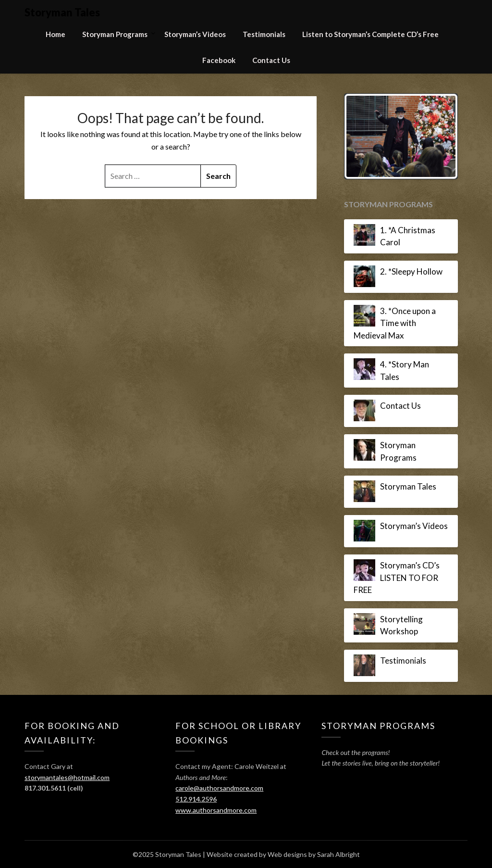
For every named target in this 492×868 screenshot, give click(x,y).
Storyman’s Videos (195, 34)
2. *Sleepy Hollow (411, 271)
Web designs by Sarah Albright (314, 854)
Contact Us (271, 60)
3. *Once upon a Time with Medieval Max (395, 323)
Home (55, 34)
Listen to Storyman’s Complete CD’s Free (370, 34)
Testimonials (264, 34)
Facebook (219, 60)
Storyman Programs (115, 34)
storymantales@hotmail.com (67, 777)
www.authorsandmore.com (216, 810)
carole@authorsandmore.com (219, 788)
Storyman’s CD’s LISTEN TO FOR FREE (397, 578)
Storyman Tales (62, 12)
